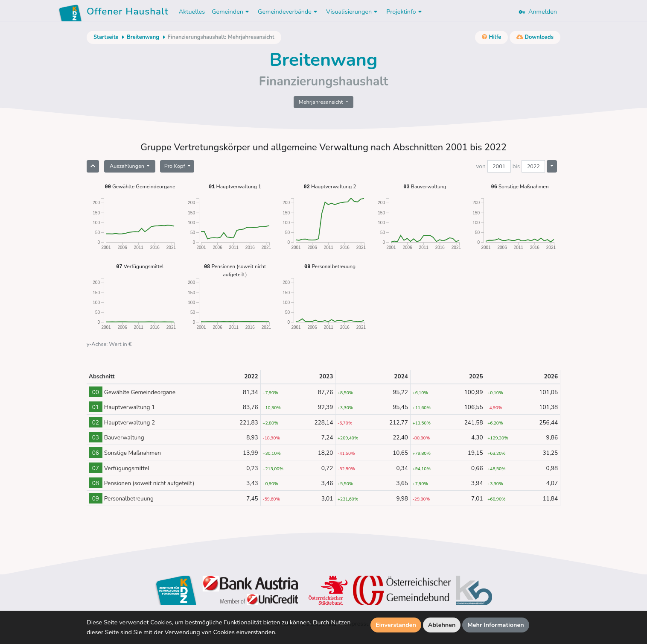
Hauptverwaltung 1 (235, 186)
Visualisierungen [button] (353, 12)
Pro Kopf (175, 166)
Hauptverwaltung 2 (330, 186)
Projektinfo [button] (405, 12)
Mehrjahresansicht (322, 102)
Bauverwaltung (425, 186)
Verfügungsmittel (140, 266)
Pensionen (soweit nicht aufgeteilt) (235, 270)
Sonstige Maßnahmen (520, 186)
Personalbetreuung (330, 266)
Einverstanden (396, 625)
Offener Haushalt (128, 13)
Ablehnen (442, 625)
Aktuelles (192, 12)
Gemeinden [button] (231, 12)
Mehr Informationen (496, 625)
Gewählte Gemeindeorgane (140, 186)
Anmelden (538, 12)
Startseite (106, 37)
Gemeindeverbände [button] (289, 12)
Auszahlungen (128, 166)
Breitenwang (143, 37)
